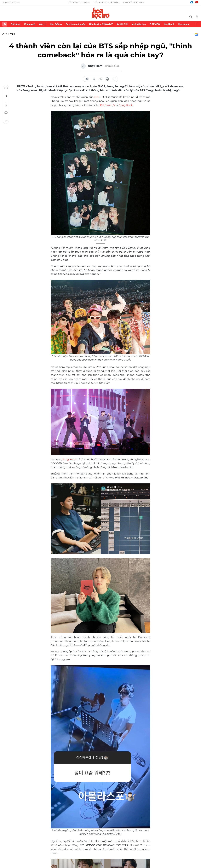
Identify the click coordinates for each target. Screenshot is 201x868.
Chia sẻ (6, 96)
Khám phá (30, 24)
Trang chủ (5, 24)
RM (102, 105)
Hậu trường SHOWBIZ (101, 24)
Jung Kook (126, 105)
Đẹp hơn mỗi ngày (76, 24)
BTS (97, 97)
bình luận (114, 79)
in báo (107, 79)
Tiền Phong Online (79, 2)
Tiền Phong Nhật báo (106, 2)
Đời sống (16, 24)
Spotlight (169, 24)
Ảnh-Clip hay (139, 24)
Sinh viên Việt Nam (134, 2)
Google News (196, 34)
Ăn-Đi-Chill (122, 24)
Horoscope (184, 24)
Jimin (109, 105)
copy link (100, 79)
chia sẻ (87, 79)
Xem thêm (196, 24)
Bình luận (6, 113)
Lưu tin (6, 104)
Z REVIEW (155, 24)
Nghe (6, 88)
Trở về (6, 121)
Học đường (56, 24)
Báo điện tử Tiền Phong (101, 13)
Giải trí (43, 24)
